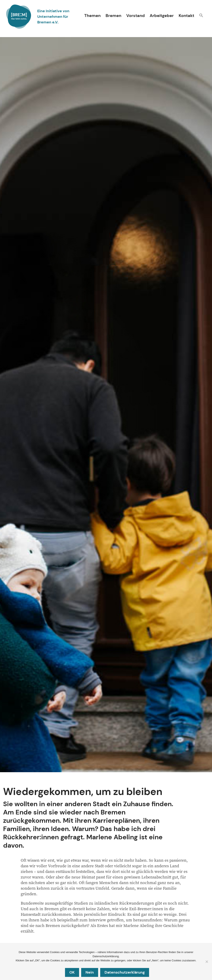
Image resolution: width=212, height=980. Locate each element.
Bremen (113, 16)
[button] (201, 16)
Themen (92, 16)
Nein (90, 972)
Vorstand (136, 16)
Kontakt (186, 16)
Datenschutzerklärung (125, 972)
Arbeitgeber (162, 16)
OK (72, 972)
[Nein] (207, 962)
